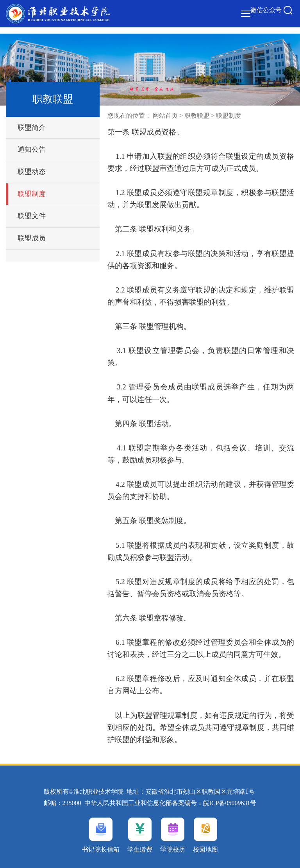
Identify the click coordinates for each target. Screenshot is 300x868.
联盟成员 (32, 238)
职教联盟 (197, 116)
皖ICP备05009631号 (230, 803)
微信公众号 (266, 10)
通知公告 (32, 149)
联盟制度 (32, 194)
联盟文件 (32, 216)
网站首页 (165, 116)
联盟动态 (32, 172)
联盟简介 (32, 127)
